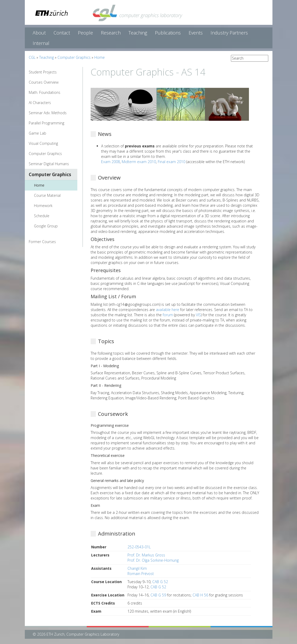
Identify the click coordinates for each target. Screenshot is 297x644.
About (39, 33)
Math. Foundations (45, 92)
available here (168, 310)
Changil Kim (137, 568)
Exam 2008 (110, 162)
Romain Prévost (141, 574)
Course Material (47, 195)
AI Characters (40, 103)
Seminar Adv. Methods (48, 113)
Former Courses (42, 242)
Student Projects (43, 72)
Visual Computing (43, 143)
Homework (43, 206)
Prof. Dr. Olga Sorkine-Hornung (153, 560)
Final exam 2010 (171, 162)
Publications (168, 33)
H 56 (204, 595)
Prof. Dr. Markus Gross (146, 555)
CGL (32, 57)
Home (100, 57)
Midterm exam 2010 (139, 162)
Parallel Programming (46, 123)
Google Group (46, 226)
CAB (156, 582)
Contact (62, 33)
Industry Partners (229, 33)
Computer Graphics (74, 57)
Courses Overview (44, 82)
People (85, 33)
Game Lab (37, 133)
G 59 (162, 595)
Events (196, 33)
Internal (41, 43)
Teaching (138, 33)
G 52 (164, 582)
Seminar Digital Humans (49, 164)
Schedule (42, 216)
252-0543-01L (139, 547)
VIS (198, 315)
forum (168, 315)
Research (111, 33)
